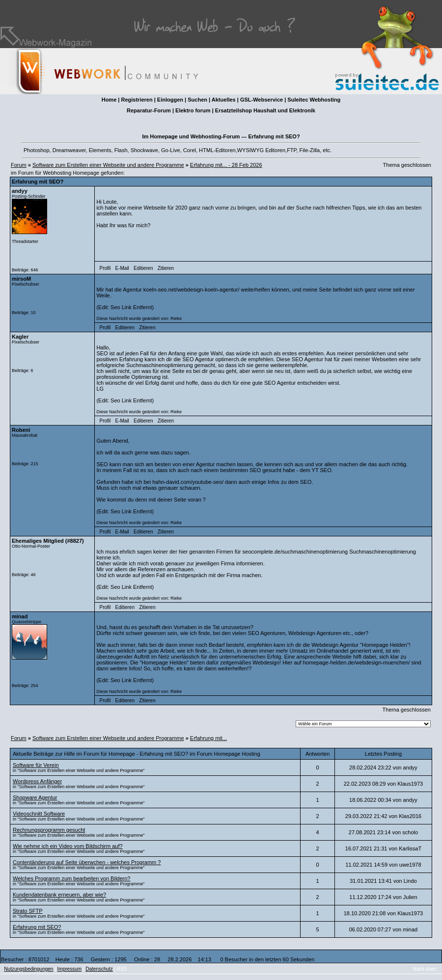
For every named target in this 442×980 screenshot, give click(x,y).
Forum (19, 165)
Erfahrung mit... (208, 738)
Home (109, 100)
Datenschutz (99, 969)
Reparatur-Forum (149, 110)
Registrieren (137, 100)
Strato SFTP (28, 911)
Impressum (69, 969)
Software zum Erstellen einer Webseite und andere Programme (108, 165)
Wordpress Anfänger (37, 781)
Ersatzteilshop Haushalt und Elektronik (265, 110)
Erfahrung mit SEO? (37, 927)
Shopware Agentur (35, 797)
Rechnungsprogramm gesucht (49, 830)
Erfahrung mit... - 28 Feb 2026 (226, 165)
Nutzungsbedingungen (28, 969)
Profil (105, 268)
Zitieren (166, 268)
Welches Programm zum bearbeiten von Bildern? (71, 878)
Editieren (143, 268)
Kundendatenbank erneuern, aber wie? (59, 895)
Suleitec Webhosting (314, 100)
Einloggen (170, 100)
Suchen (197, 100)
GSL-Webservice (262, 100)
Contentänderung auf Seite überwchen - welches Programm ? (87, 862)
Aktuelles (224, 100)
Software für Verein (36, 765)
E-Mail (122, 268)
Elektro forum (193, 110)
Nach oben (425, 969)
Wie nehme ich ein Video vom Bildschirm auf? (68, 846)
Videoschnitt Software (39, 814)
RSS (122, 969)
